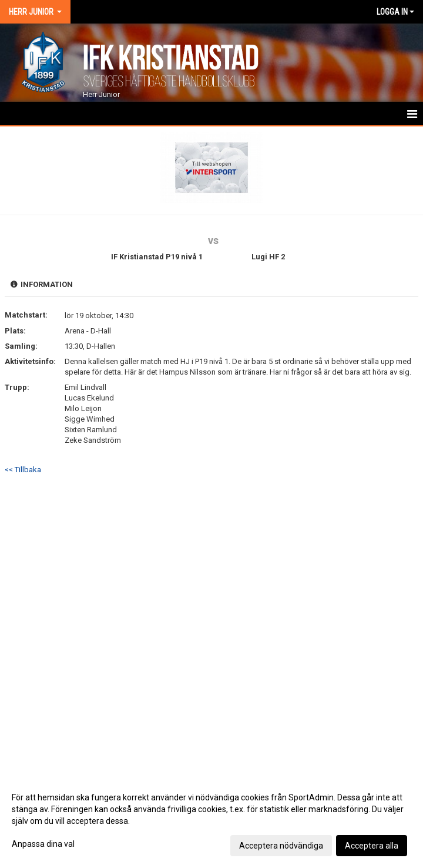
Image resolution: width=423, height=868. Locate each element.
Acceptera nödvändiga (281, 846)
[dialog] (211, 821)
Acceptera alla (372, 846)
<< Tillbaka (23, 470)
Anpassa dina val (43, 844)
